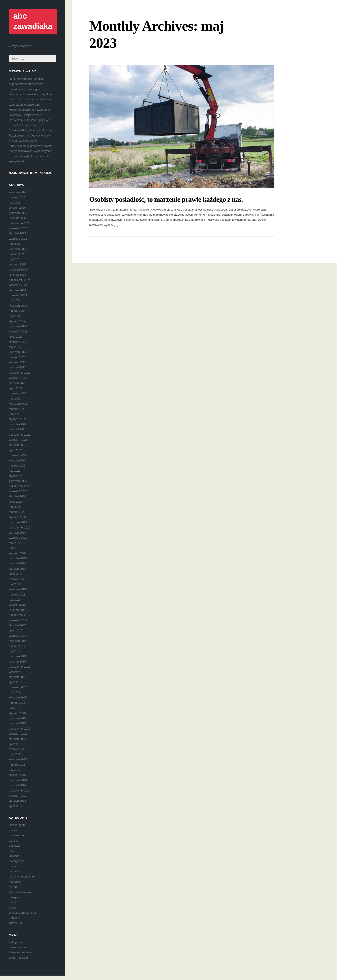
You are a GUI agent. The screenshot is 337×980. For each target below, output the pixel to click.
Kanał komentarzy (20, 952)
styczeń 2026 (17, 208)
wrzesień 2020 (18, 491)
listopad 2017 (17, 610)
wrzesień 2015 (18, 734)
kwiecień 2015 (18, 759)
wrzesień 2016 (18, 672)
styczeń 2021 (17, 476)
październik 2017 (20, 615)
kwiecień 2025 (18, 249)
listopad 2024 (17, 275)
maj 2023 (15, 347)
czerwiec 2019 (18, 538)
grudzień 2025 (18, 213)
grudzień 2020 (18, 481)
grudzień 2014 (18, 780)
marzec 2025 (17, 254)
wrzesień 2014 (18, 796)
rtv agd (13, 887)
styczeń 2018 (17, 605)
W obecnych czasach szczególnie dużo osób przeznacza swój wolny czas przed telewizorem (31, 99)
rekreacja (15, 882)
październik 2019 (20, 527)
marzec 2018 (17, 595)
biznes (13, 830)
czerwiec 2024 (18, 295)
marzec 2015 (17, 765)
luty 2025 (15, 259)
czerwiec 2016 (18, 687)
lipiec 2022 (16, 388)
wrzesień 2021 (18, 440)
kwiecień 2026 (18, 192)
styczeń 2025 (17, 264)
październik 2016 (20, 667)
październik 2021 (20, 435)
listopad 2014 (17, 785)
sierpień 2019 (17, 533)
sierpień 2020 (17, 496)
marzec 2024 (17, 311)
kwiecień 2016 (18, 697)
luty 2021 (15, 471)
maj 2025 (15, 244)
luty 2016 (15, 708)
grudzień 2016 (18, 656)
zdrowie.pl (15, 923)
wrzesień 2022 (18, 378)
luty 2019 (15, 548)
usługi (13, 908)
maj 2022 (15, 399)
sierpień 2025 (17, 233)
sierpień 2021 (17, 445)
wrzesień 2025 (18, 228)
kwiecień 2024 (18, 306)
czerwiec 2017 (18, 636)
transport (14, 897)
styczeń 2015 (17, 775)
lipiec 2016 (16, 682)
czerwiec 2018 (18, 579)
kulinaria (14, 856)
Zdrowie (14, 918)
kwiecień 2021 (18, 460)
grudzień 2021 (18, 424)
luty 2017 (15, 651)
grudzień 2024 (18, 270)
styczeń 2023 (17, 362)
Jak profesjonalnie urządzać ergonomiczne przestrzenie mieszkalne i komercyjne (27, 84)
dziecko (14, 841)
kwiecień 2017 (18, 641)
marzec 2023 (17, 357)
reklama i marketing (21, 876)
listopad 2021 (17, 429)
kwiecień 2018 (18, 589)
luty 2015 (15, 770)
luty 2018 (15, 600)
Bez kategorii (17, 825)
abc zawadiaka (33, 21)
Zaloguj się (16, 942)
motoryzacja (17, 861)
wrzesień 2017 (18, 620)
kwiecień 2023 (18, 352)
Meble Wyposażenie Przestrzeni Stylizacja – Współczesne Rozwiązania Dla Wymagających (30, 115)
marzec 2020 (17, 512)
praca (12, 866)
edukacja (15, 846)
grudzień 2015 (18, 718)
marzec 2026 (17, 197)
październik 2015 (20, 729)
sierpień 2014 (17, 801)
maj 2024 (15, 300)
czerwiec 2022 (18, 393)
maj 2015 (15, 754)
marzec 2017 (17, 646)
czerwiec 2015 (18, 749)
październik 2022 (20, 373)
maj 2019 (15, 543)
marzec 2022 (17, 409)
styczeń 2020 (17, 517)
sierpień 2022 (17, 383)
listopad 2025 (17, 218)
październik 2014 (20, 791)
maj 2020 (15, 507)
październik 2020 (20, 486)
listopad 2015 (17, 723)
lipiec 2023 (16, 337)
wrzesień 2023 (18, 331)
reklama (14, 871)
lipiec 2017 (16, 630)
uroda (12, 902)
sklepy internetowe (21, 892)
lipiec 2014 (16, 806)
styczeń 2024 (17, 321)
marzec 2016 (17, 703)
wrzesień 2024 (18, 285)
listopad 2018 (17, 563)
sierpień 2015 (17, 739)
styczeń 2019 (17, 553)
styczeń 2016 (17, 713)
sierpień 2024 (17, 290)
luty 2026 (15, 203)
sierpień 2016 (17, 677)
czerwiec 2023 (18, 342)
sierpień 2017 (17, 625)
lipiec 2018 (16, 574)
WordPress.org (18, 958)
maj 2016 (15, 692)
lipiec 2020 (16, 502)
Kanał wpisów (18, 947)
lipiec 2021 (16, 450)
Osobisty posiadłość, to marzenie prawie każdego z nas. (166, 199)
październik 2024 (20, 280)
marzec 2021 (17, 466)
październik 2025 (20, 223)
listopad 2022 (17, 367)
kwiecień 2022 (18, 404)
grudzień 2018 (18, 558)
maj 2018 (15, 584)
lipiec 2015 (16, 744)
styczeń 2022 (17, 419)
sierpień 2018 (17, 569)
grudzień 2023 (18, 326)
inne (12, 851)
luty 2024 (15, 316)
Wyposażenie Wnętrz (22, 913)
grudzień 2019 (18, 522)
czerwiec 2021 (18, 455)
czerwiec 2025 (18, 239)
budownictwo (17, 835)
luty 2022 (15, 414)
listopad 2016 (17, 662)
